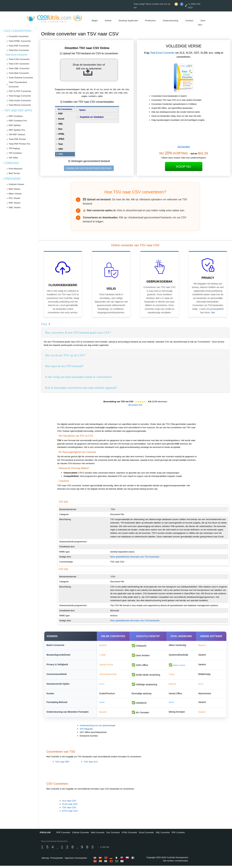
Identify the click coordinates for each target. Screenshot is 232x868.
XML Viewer (15, 207)
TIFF (61, 149)
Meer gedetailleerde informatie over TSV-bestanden (135, 557)
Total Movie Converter (20, 105)
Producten (150, 21)
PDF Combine (16, 116)
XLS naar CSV (69, 803)
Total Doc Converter (19, 50)
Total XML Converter (19, 68)
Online (108, 21)
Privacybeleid (56, 860)
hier (213, 312)
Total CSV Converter (19, 64)
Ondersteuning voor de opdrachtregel (98, 728)
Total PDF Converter (19, 46)
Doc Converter (113, 835)
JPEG (61, 139)
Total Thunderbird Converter (18, 84)
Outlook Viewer (17, 184)
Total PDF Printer (17, 139)
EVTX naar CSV (70, 813)
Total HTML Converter (20, 41)
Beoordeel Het (135, 405)
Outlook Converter (81, 835)
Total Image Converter (20, 96)
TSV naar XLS (91, 764)
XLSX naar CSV (70, 806)
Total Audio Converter (20, 100)
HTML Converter (130, 835)
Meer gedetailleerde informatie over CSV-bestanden (135, 621)
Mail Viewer (15, 189)
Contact (189, 21)
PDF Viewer (15, 203)
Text (61, 144)
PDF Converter (63, 835)
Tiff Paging (14, 148)
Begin (95, 21)
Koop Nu (184, 166)
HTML (61, 134)
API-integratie (86, 731)
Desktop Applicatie (128, 21)
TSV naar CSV (69, 810)
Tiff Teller (13, 158)
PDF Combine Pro (18, 121)
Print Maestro (16, 169)
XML (61, 124)
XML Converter (163, 835)
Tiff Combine (15, 153)
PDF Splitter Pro (17, 130)
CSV (61, 154)
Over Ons (202, 23)
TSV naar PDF (62, 764)
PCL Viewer (15, 198)
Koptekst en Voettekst (92, 117)
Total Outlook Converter (21, 78)
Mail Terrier (14, 173)
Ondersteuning (171, 21)
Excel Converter (146, 835)
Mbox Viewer (15, 194)
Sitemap (45, 860)
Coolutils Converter (19, 36)
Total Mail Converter (19, 73)
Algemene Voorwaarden (76, 860)
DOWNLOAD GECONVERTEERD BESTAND (89, 168)
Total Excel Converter (16, 55)
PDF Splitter (15, 125)
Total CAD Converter (19, 59)
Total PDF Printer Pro (19, 144)
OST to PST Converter (20, 91)
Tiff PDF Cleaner (17, 134)
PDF (61, 114)
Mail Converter (98, 835)
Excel (61, 119)
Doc (60, 129)
